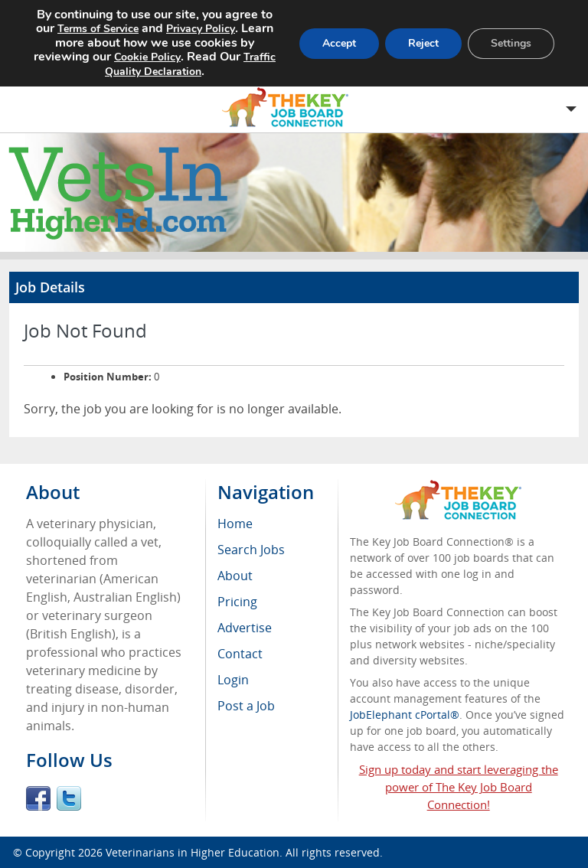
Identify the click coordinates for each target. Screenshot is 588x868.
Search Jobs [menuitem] (251, 550)
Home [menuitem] (235, 524)
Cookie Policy (147, 57)
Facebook (38, 798)
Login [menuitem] (233, 680)
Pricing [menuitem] (237, 602)
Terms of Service (98, 29)
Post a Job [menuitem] (246, 706)
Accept (339, 43)
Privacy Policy (201, 29)
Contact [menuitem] (240, 654)
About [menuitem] (235, 576)
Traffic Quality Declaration (190, 64)
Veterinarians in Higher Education (193, 852)
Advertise (245, 628)
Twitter (69, 798)
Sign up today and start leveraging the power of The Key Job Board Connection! (459, 787)
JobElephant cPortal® (405, 715)
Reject (423, 43)
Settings (511, 43)
